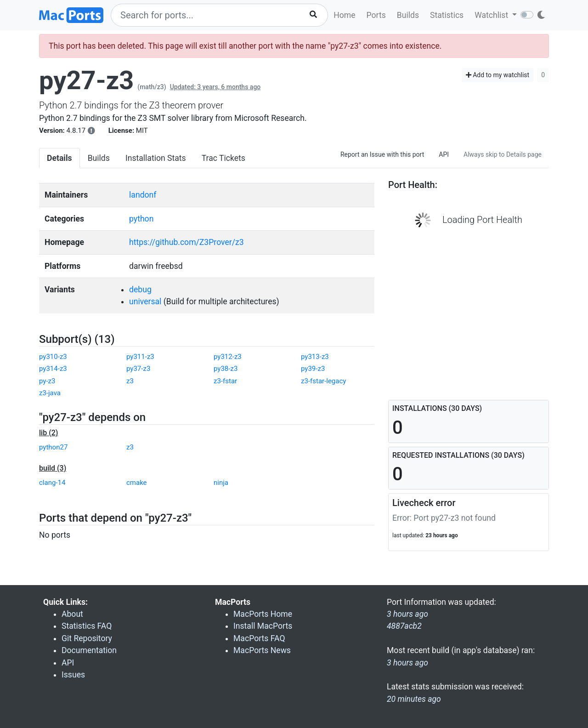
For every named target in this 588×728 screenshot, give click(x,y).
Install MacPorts (263, 626)
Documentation (89, 650)
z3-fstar (225, 381)
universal (145, 301)
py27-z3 (86, 80)
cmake (137, 483)
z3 (130, 381)
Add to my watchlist (498, 75)
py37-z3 (138, 369)
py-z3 (47, 381)
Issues (73, 675)
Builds (408, 15)
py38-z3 (226, 369)
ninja (221, 483)
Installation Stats (156, 158)
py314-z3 (53, 369)
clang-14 (52, 483)
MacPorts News (262, 650)
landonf (143, 195)
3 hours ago (407, 663)
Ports (376, 15)
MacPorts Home (263, 614)
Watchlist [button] (492, 15)
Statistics (447, 15)
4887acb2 (404, 626)
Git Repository (87, 638)
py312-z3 (228, 357)
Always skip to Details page (503, 154)
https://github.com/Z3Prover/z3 (187, 242)
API (444, 154)
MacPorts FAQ (259, 638)
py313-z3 (315, 357)
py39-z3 (313, 369)
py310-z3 (53, 357)
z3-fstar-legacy (323, 381)
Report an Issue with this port (382, 154)
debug (140, 290)
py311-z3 (140, 357)
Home (344, 15)
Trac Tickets (223, 158)
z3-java (50, 393)
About (72, 614)
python (141, 219)
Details (59, 158)
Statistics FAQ (87, 626)
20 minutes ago (414, 699)
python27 (53, 447)
